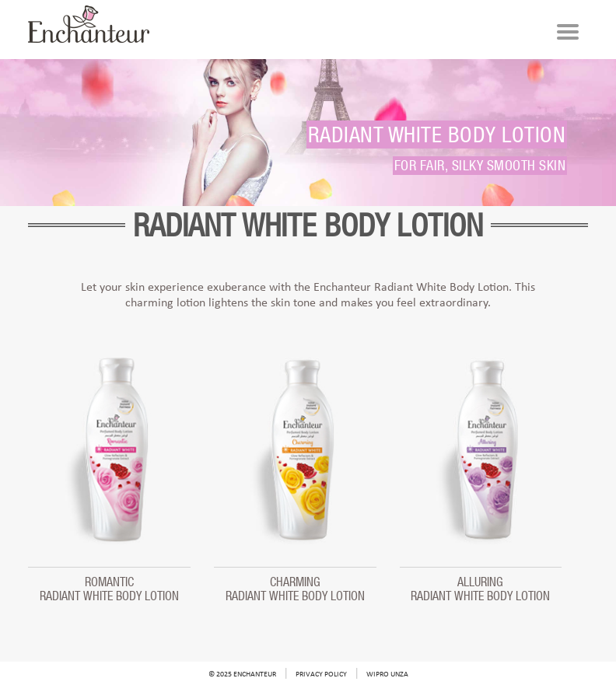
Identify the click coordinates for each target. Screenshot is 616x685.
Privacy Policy (321, 675)
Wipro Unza (387, 675)
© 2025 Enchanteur (242, 675)
